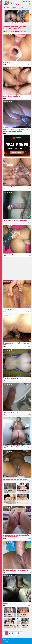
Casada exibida (23, 16)
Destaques (6, 8)
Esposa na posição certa (11, 16)
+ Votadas (14, 8)
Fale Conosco (6, 642)
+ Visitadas (21, 8)
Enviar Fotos (26, 1)
